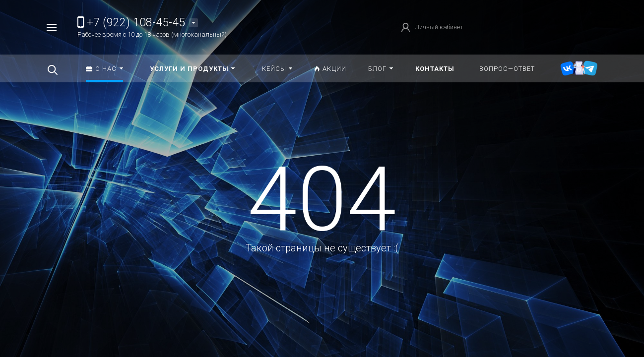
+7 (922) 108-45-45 (131, 23)
